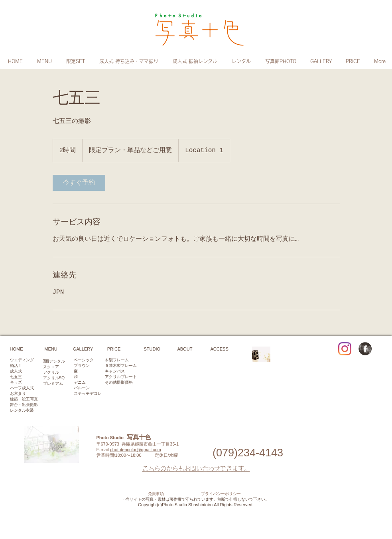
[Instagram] (345, 349)
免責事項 (156, 494)
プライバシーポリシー (221, 494)
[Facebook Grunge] (365, 349)
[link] (79, 183)
